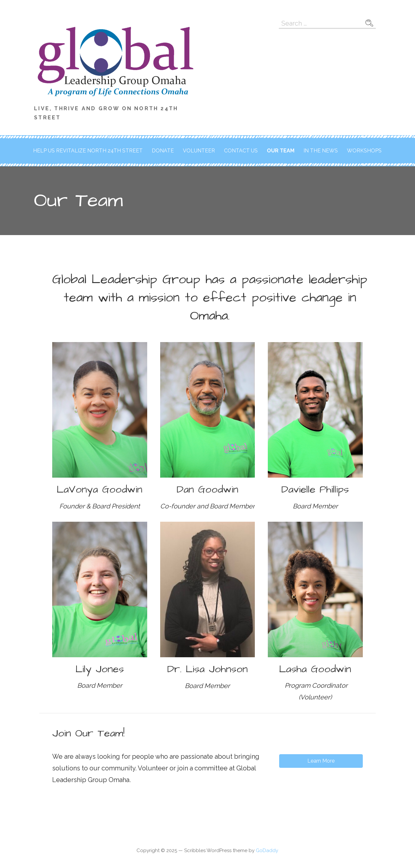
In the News (321, 151)
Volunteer (199, 151)
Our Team (281, 151)
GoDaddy (267, 850)
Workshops (364, 151)
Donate (163, 151)
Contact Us (241, 151)
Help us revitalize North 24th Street (88, 151)
